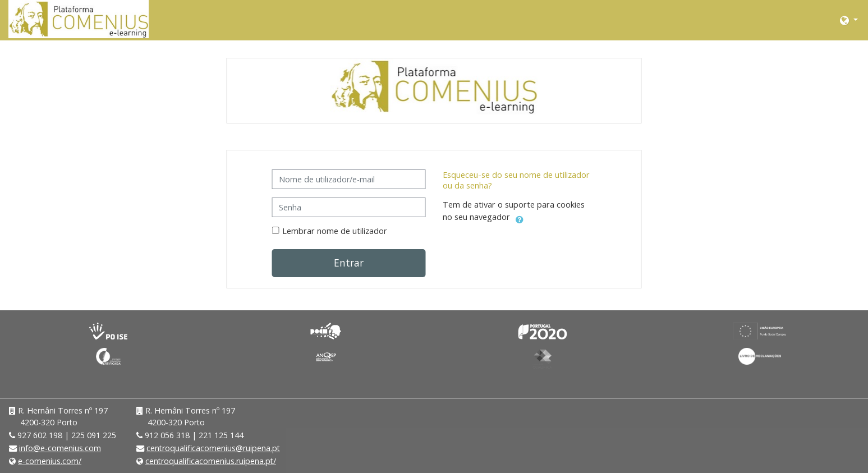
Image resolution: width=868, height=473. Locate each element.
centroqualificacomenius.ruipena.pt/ (211, 461)
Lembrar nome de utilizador (335, 231)
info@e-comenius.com (60, 448)
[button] (849, 20)
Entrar (349, 263)
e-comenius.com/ (50, 461)
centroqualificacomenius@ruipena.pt (213, 448)
